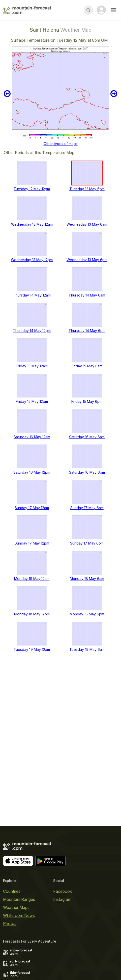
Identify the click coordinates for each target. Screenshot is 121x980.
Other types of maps (61, 144)
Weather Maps (16, 907)
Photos (10, 923)
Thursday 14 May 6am (87, 295)
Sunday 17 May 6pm (87, 543)
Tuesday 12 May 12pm (32, 189)
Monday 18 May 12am (32, 579)
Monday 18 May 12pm (32, 614)
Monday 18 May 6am (87, 579)
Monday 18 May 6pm (87, 614)
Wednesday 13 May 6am (87, 224)
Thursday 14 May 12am (32, 295)
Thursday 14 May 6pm (87, 331)
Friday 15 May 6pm (87, 401)
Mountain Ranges (19, 899)
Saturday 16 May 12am (32, 437)
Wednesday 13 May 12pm (32, 260)
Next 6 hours (114, 94)
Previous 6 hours (7, 94)
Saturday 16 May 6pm (87, 472)
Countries (12, 891)
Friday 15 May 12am (32, 366)
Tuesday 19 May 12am (32, 649)
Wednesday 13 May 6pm (87, 260)
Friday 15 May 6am (87, 366)
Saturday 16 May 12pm (32, 472)
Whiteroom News (19, 915)
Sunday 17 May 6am (87, 508)
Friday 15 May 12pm (32, 401)
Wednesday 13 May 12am (32, 224)
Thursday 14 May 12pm (32, 331)
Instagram (62, 899)
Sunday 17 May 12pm (32, 543)
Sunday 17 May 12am (32, 508)
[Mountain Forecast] (27, 10)
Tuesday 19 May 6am (87, 649)
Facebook (63, 891)
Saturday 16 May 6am (87, 437)
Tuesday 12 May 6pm (87, 189)
